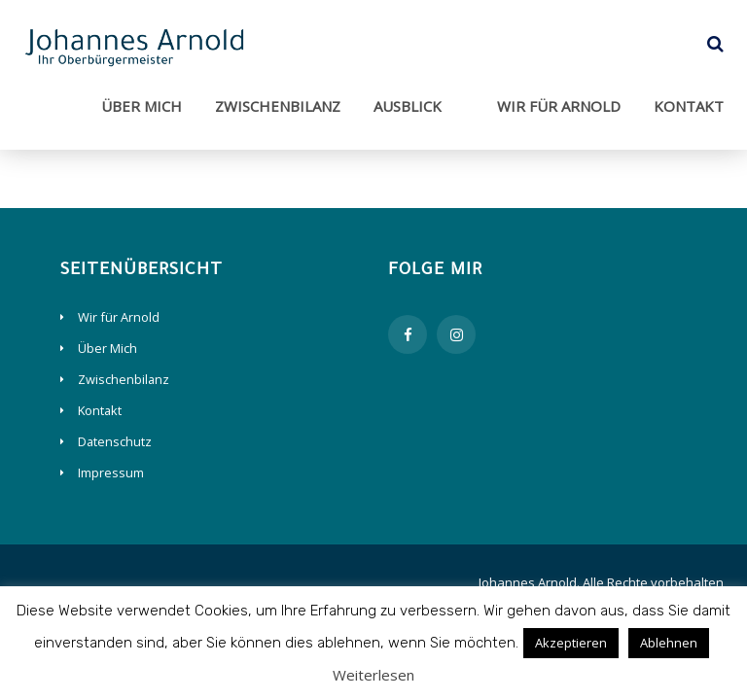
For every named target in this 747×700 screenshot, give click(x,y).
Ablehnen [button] (669, 643)
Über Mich (142, 106)
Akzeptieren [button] (571, 643)
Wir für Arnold (559, 106)
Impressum (111, 472)
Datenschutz (115, 441)
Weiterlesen (373, 675)
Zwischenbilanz (278, 106)
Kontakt (689, 106)
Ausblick (408, 106)
